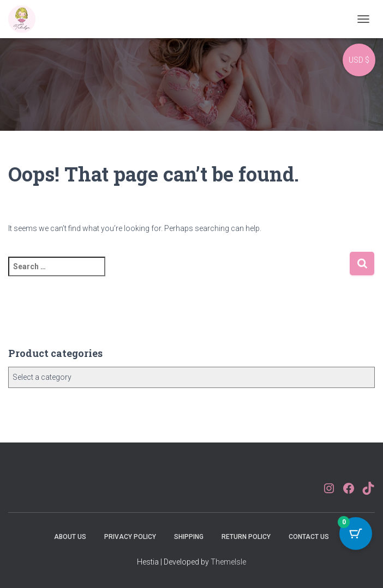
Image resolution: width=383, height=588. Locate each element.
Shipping (189, 537)
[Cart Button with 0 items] (356, 534)
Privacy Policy (130, 537)
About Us (70, 537)
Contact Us (309, 537)
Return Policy (246, 537)
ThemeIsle (228, 562)
